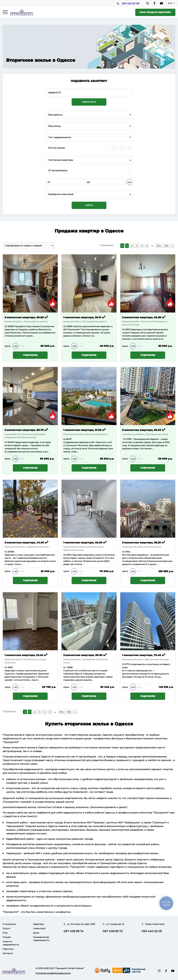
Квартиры (39, 924)
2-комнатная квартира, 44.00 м (26, 542)
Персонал (8, 949)
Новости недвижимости (11, 943)
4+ (129, 148)
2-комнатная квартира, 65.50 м (144, 430)
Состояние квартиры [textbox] (61, 160)
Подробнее (30, 355)
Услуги (6, 928)
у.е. (130, 182)
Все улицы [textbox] (54, 126)
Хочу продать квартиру (155, 12)
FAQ (5, 933)
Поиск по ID (89, 102)
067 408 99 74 (74, 931)
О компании (9, 924)
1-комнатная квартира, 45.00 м (85, 542)
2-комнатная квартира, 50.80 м (144, 317)
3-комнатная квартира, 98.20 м (143, 542)
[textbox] (89, 194)
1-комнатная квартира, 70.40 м (144, 655)
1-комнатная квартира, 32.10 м (84, 317)
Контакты (8, 953)
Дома (36, 933)
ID (6, 327)
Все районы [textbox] (55, 115)
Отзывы (7, 937)
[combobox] (89, 115)
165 (166, 246)
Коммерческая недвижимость (41, 939)
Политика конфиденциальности (53, 973)
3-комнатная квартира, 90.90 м (85, 655)
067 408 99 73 (113, 931)
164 (159, 246)
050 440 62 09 (130, 4)
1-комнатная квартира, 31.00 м (84, 430)
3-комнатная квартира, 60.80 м (26, 317)
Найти (89, 205)
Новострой (39, 928)
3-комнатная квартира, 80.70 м (26, 430)
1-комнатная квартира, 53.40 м (26, 655)
